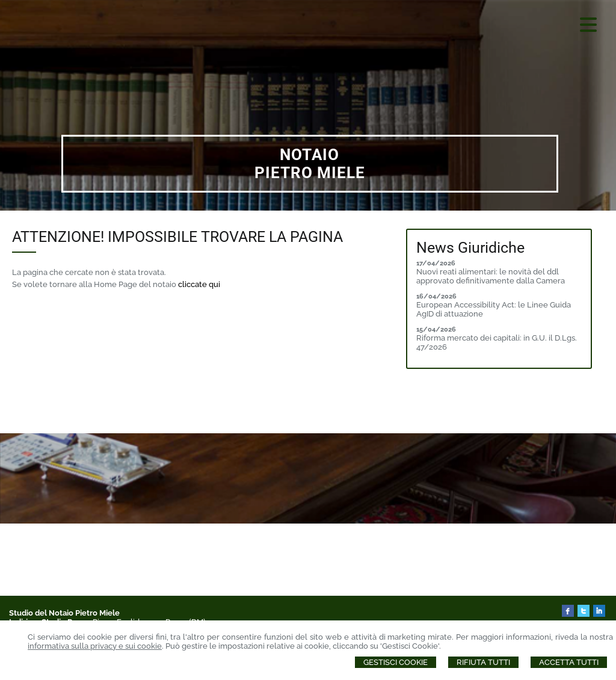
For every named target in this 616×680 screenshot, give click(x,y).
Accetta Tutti (569, 662)
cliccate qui (199, 284)
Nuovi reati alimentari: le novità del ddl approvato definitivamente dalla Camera (491, 276)
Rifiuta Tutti (483, 662)
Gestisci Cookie (396, 662)
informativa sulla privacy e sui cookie (95, 646)
